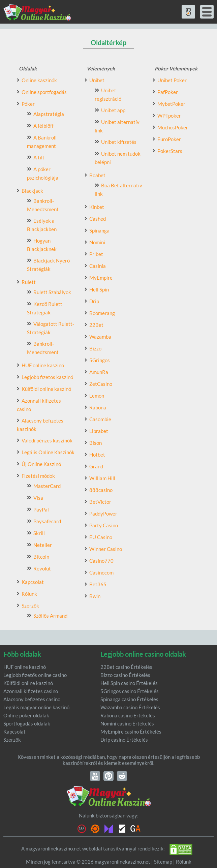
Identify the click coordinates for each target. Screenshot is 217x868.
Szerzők (30, 606)
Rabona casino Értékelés (128, 715)
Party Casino (104, 525)
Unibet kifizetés (119, 142)
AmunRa (99, 372)
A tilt (39, 157)
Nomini (97, 242)
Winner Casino (106, 549)
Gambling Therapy (95, 829)
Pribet (96, 254)
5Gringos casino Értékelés (130, 691)
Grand (96, 466)
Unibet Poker (172, 80)
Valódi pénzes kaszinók (47, 440)
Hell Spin (99, 289)
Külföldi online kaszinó (46, 389)
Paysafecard (47, 521)
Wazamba (100, 337)
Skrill (39, 533)
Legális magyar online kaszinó (36, 707)
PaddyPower (103, 514)
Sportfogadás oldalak (27, 723)
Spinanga (99, 230)
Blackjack (32, 191)
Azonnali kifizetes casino (31, 691)
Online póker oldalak (26, 715)
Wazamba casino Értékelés (130, 707)
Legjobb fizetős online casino (35, 675)
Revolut (42, 568)
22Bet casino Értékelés (126, 667)
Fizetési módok (38, 476)
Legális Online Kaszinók (48, 452)
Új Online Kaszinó (41, 464)
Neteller (43, 545)
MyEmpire (101, 278)
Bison (96, 443)
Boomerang (102, 313)
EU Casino (101, 537)
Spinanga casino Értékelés (129, 699)
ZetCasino (101, 384)
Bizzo (95, 348)
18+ (82, 829)
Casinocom (101, 572)
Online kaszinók (39, 80)
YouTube (95, 776)
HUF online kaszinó (43, 365)
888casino (101, 490)
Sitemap (163, 862)
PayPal (41, 509)
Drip (94, 301)
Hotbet (97, 455)
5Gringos (100, 360)
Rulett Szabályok (52, 292)
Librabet (99, 431)
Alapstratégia (49, 114)
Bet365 (98, 584)
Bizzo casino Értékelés (125, 675)
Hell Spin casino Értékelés (129, 683)
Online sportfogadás (44, 92)
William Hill (102, 478)
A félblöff (43, 126)
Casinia (98, 266)
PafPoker (168, 92)
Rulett (29, 282)
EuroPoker (169, 139)
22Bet (96, 325)
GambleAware (135, 829)
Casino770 (101, 561)
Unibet (97, 80)
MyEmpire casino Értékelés (131, 732)
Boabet (97, 175)
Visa (38, 498)
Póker (28, 104)
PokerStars (170, 151)
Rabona (98, 407)
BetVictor (100, 502)
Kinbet (97, 207)
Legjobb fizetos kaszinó (47, 377)
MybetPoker (171, 104)
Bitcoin (41, 557)
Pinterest (108, 776)
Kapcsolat (33, 582)
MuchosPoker (173, 127)
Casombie (100, 419)
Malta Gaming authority (108, 829)
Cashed (98, 219)
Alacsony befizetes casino (32, 699)
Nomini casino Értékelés (127, 723)
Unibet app (113, 110)
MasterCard (47, 486)
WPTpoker (169, 116)
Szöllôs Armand (50, 616)
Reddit (122, 776)
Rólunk (29, 594)
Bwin (95, 596)
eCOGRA (122, 829)
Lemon (97, 396)
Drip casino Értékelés (124, 740)
